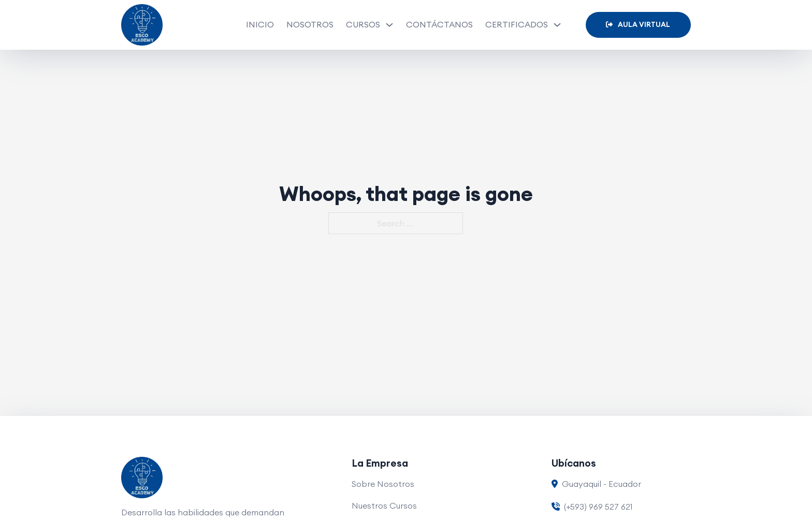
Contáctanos (439, 24)
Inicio (260, 24)
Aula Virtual (638, 25)
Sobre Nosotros (383, 484)
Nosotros (310, 24)
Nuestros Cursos (384, 505)
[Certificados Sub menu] (557, 25)
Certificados (517, 24)
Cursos (363, 24)
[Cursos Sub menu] (389, 25)
